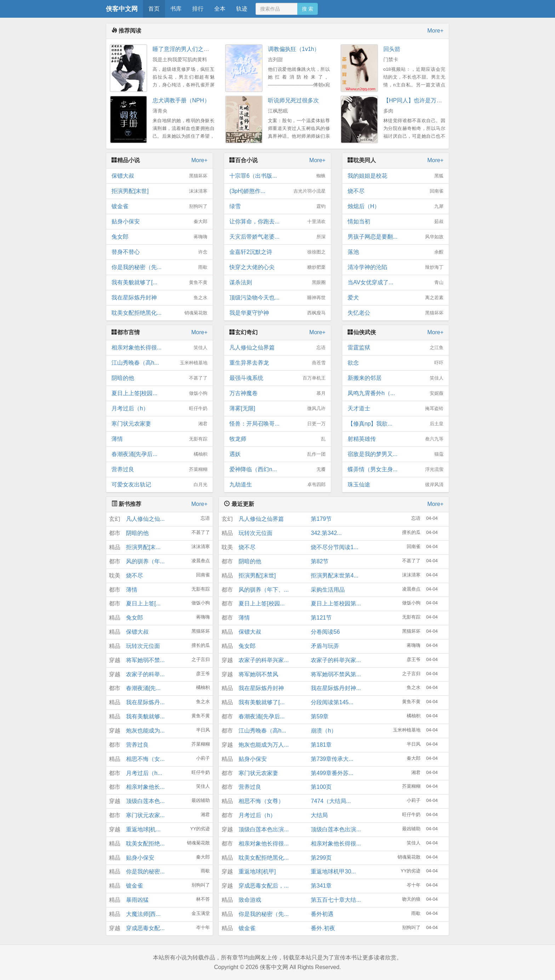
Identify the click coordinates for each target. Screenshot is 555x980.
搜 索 (308, 9)
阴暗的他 (159, 378)
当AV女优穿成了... (396, 283)
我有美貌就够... (145, 716)
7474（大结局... (331, 801)
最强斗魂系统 (277, 378)
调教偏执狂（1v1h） (294, 49)
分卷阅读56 (325, 632)
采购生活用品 (328, 590)
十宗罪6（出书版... (277, 176)
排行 (198, 9)
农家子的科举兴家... (264, 660)
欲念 (396, 363)
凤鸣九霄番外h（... (396, 393)
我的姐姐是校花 (396, 176)
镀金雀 (159, 206)
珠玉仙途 (396, 485)
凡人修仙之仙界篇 (277, 348)
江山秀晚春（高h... (159, 363)
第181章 (321, 745)
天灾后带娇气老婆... (277, 237)
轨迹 (242, 9)
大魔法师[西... (143, 914)
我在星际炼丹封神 (159, 298)
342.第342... (326, 533)
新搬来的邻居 (396, 378)
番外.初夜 (323, 928)
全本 (220, 9)
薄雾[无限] (277, 409)
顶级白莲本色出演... (264, 829)
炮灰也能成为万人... (264, 745)
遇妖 (277, 454)
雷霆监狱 (396, 348)
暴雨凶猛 (137, 900)
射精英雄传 (396, 439)
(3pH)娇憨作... (277, 191)
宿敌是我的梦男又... (396, 454)
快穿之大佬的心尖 (277, 267)
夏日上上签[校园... (159, 393)
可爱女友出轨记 (159, 485)
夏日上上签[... (143, 603)
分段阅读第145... (332, 702)
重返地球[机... (143, 829)
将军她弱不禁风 (258, 674)
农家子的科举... (145, 674)
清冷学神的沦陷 (396, 267)
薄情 (159, 439)
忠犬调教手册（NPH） (181, 100)
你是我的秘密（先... (159, 267)
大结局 (319, 815)
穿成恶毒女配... (145, 928)
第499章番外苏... (332, 773)
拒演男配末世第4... (334, 576)
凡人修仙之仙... (145, 519)
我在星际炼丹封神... (336, 688)
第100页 (321, 787)
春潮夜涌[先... (143, 688)
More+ (435, 31)
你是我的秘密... (145, 871)
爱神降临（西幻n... (277, 469)
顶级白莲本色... (145, 801)
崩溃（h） (324, 731)
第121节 (321, 618)
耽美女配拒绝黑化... (159, 313)
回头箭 (392, 49)
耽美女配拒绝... (145, 844)
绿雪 (277, 206)
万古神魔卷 (277, 393)
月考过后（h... (144, 773)
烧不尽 (396, 191)
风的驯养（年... (145, 561)
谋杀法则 (277, 283)
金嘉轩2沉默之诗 (277, 252)
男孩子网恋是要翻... (396, 237)
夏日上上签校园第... (336, 603)
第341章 (321, 886)
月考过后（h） (159, 409)
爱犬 (396, 298)
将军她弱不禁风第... (336, 674)
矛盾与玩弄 (325, 646)
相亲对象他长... (145, 787)
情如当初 (396, 222)
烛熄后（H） (396, 206)
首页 (154, 9)
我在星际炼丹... (145, 702)
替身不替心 (159, 252)
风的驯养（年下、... (264, 590)
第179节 (321, 519)
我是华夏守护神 (277, 313)
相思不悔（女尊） (261, 801)
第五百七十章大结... (336, 900)
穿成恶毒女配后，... (264, 886)
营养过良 (159, 469)
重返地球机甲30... (333, 871)
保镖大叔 (159, 176)
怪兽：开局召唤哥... (277, 424)
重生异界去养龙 (277, 363)
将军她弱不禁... (145, 660)
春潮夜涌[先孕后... (159, 454)
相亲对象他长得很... (159, 348)
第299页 (321, 858)
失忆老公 (396, 313)
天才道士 (396, 409)
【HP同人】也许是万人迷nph (420, 100)
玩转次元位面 (143, 646)
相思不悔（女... (145, 759)
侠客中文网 (122, 9)
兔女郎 (159, 237)
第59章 (320, 716)
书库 (176, 9)
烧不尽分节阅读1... (334, 547)
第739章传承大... (332, 759)
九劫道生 (277, 485)
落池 (396, 252)
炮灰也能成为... (145, 731)
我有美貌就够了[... (159, 283)
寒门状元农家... (145, 815)
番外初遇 (322, 914)
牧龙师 (277, 439)
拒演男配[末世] (159, 191)
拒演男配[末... (143, 547)
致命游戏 (250, 900)
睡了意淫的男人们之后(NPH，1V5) (197, 49)
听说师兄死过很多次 (293, 100)
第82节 (320, 561)
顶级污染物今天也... (277, 298)
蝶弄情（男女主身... (396, 469)
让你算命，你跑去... (277, 222)
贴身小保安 (159, 222)
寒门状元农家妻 (159, 424)
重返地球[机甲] (257, 871)
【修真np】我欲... (396, 424)
